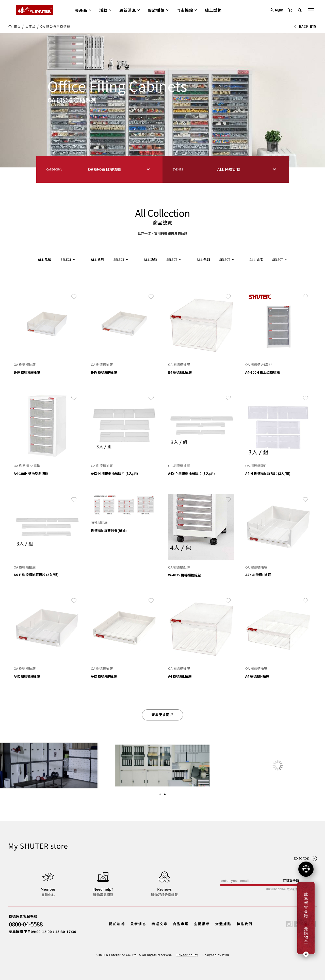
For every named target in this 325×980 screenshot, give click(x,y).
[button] (160, 794)
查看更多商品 (162, 715)
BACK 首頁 (305, 26)
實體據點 (223, 924)
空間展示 (202, 924)
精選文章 (160, 924)
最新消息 (138, 924)
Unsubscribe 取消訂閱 (282, 889)
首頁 (17, 26)
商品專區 (181, 924)
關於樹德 (117, 924)
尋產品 (31, 26)
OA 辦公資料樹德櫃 (55, 26)
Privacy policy (187, 955)
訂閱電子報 (291, 880)
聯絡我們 (245, 924)
